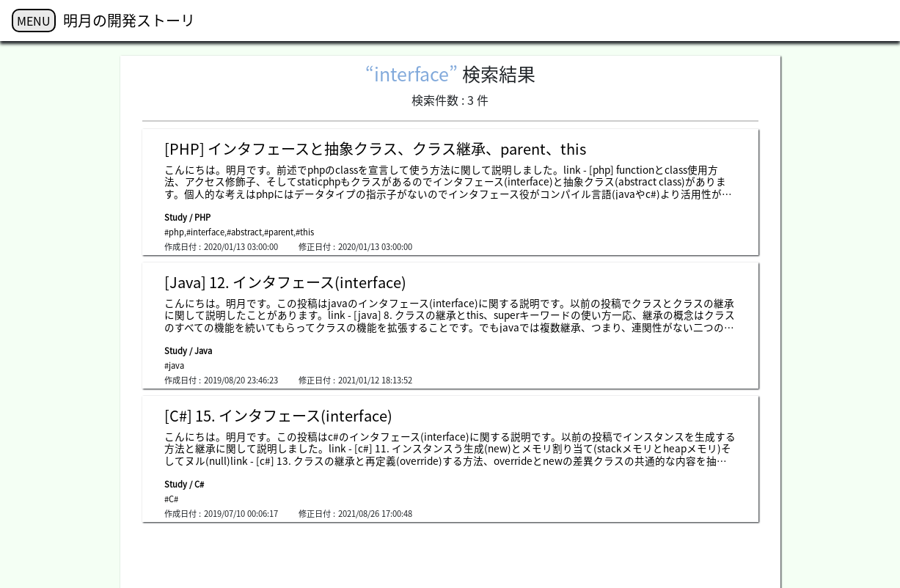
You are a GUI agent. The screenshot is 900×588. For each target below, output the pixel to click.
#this (305, 232)
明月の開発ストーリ (129, 20)
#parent (279, 232)
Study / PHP (187, 217)
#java (174, 365)
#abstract (244, 232)
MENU (34, 21)
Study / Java (188, 351)
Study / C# (184, 484)
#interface (205, 232)
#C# (171, 499)
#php (174, 232)
